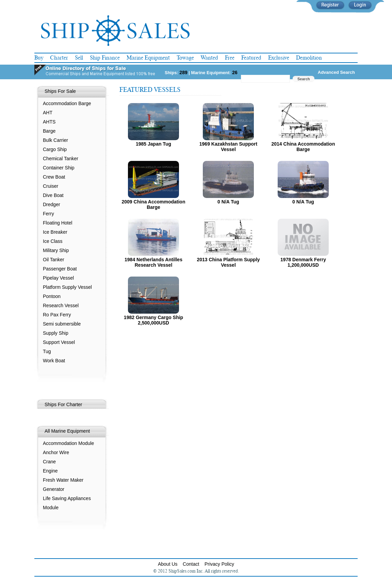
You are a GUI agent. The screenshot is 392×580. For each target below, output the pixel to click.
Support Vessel (59, 342)
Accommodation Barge (67, 103)
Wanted (209, 58)
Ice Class (53, 241)
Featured (251, 58)
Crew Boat (54, 177)
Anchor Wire (56, 452)
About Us (168, 564)
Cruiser (51, 186)
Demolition (309, 58)
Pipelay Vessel (58, 278)
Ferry (48, 214)
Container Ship (59, 168)
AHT (48, 113)
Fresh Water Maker (63, 480)
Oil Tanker (54, 260)
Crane (49, 462)
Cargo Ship (55, 149)
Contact (191, 564)
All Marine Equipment (67, 431)
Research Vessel (61, 305)
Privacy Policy (219, 564)
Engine (50, 471)
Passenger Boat (60, 269)
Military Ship (56, 250)
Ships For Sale (60, 91)
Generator (54, 489)
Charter (59, 58)
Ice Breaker (55, 232)
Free (230, 58)
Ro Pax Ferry (57, 315)
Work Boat (54, 361)
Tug (47, 351)
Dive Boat (53, 195)
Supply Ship (56, 333)
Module (51, 508)
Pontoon (52, 296)
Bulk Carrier (55, 140)
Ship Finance (105, 58)
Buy (39, 58)
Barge (49, 131)
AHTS (49, 122)
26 (235, 72)
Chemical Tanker (61, 159)
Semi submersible (62, 324)
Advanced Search (336, 72)
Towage (185, 58)
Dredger (52, 204)
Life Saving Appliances (67, 498)
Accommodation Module (68, 443)
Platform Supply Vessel (67, 287)
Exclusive (279, 58)
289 (183, 72)
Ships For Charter (63, 404)
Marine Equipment (148, 58)
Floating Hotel (58, 223)
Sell (79, 58)
